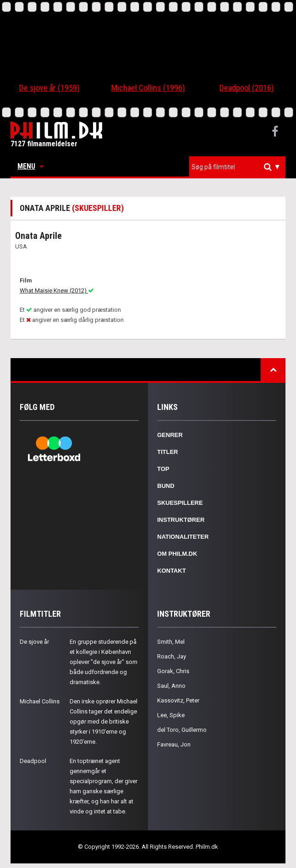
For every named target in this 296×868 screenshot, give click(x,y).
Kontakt (172, 571)
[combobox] (237, 167)
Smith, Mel (171, 642)
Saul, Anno (171, 686)
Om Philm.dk (177, 554)
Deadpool (33, 761)
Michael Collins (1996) (148, 88)
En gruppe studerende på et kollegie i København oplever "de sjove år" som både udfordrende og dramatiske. (104, 662)
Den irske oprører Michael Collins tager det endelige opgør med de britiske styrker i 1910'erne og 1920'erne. (104, 721)
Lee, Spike (171, 715)
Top (163, 469)
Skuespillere (180, 503)
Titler (168, 452)
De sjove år (34, 642)
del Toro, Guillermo (182, 730)
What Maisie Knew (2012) (57, 290)
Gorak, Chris (173, 671)
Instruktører (181, 520)
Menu (30, 166)
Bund (166, 486)
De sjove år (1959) (49, 88)
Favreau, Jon (174, 744)
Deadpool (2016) (247, 88)
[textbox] (240, 167)
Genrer (170, 435)
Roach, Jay (172, 656)
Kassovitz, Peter (178, 700)
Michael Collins (40, 701)
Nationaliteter (183, 537)
